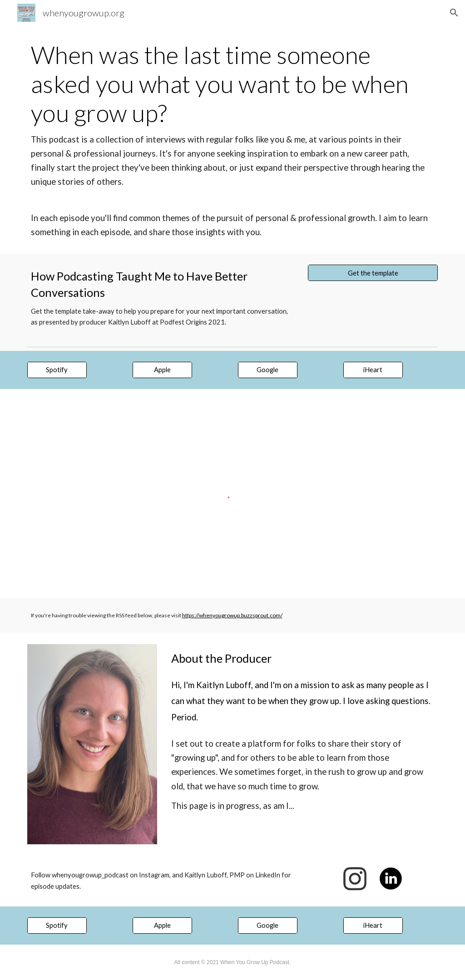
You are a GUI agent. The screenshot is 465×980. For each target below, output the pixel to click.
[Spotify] (57, 370)
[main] (233, 140)
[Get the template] (373, 273)
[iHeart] (373, 370)
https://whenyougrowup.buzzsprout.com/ (232, 615)
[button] (454, 13)
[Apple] (162, 370)
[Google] (268, 370)
